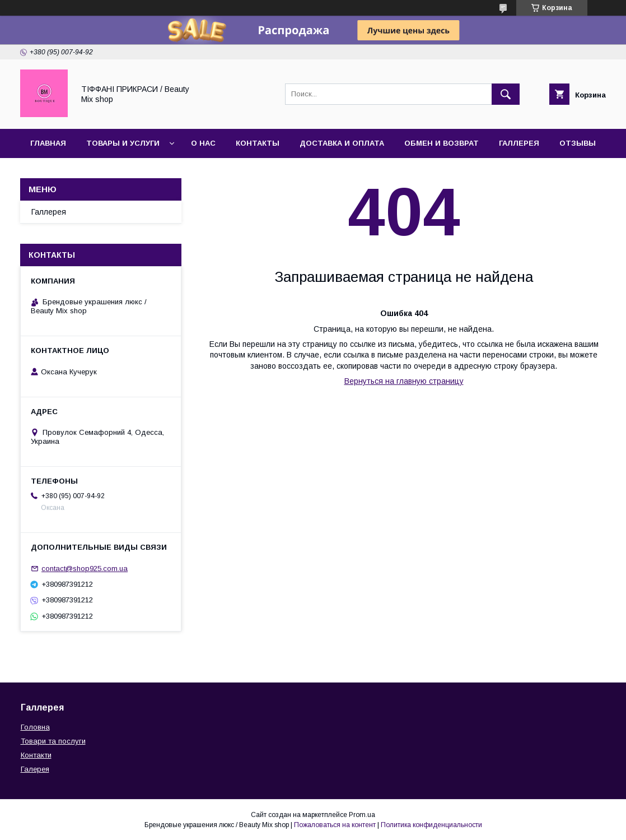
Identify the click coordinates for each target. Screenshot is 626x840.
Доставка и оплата (342, 143)
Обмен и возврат (442, 143)
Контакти (36, 755)
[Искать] (506, 94)
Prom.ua (362, 815)
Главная (48, 143)
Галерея (35, 769)
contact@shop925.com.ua (85, 568)
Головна (35, 727)
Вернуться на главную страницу (404, 381)
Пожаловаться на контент (335, 825)
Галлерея (519, 143)
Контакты (258, 143)
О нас (203, 143)
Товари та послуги (53, 741)
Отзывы (578, 143)
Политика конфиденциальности (431, 825)
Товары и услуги (123, 143)
